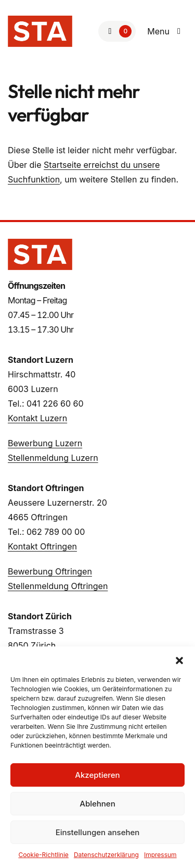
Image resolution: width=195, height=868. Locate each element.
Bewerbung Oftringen (50, 571)
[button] (179, 659)
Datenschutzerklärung (106, 855)
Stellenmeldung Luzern (53, 458)
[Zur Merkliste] (117, 31)
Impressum (160, 855)
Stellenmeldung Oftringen (58, 586)
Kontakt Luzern (37, 418)
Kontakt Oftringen (42, 546)
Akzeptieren (97, 775)
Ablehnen (97, 804)
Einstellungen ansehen (98, 832)
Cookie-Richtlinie (43, 855)
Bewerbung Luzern (45, 443)
